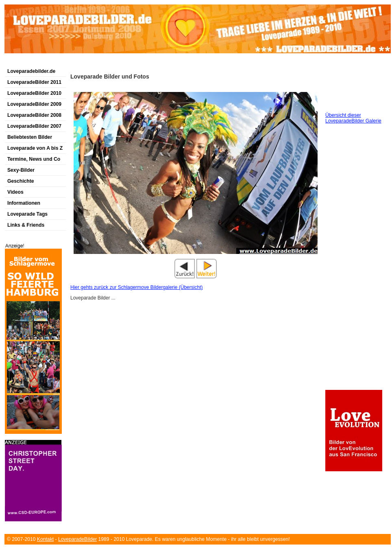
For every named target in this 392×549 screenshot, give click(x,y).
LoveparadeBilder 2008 (34, 115)
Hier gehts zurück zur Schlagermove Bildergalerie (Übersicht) (136, 287)
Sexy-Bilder (21, 170)
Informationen (24, 203)
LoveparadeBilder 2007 (34, 126)
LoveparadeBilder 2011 (34, 82)
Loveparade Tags (27, 214)
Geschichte (21, 181)
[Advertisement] (100, 62)
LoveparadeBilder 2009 (34, 104)
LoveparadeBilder (77, 539)
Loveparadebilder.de (31, 71)
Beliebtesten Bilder (30, 137)
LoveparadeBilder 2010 (34, 93)
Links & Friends (26, 225)
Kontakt (45, 539)
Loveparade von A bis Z (35, 148)
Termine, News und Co (34, 159)
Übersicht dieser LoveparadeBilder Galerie (353, 118)
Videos (15, 192)
